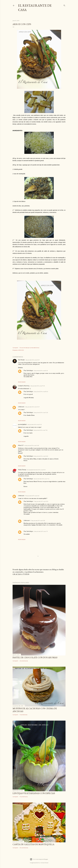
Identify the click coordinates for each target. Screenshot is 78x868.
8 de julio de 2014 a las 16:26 (41, 456)
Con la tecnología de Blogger (39, 859)
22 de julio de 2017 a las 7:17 (41, 531)
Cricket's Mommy (24, 386)
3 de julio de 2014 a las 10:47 (32, 407)
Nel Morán (21, 360)
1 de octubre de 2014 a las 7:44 (41, 479)
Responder (22, 382)
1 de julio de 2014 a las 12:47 (32, 360)
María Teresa (22, 470)
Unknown (21, 407)
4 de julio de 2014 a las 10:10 (34, 424)
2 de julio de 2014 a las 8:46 (41, 371)
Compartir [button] (15, 348)
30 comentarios (24, 848)
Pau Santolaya (28, 371)
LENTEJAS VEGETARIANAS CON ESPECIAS (34, 793)
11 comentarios (23, 715)
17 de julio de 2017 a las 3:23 (32, 496)
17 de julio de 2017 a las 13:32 (41, 501)
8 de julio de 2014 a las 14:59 (32, 445)
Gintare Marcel (44, 863)
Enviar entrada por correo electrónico (29, 348)
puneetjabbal (22, 424)
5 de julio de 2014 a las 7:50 (41, 430)
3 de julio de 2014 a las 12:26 (41, 413)
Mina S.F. (21, 445)
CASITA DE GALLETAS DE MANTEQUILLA (33, 844)
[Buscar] (64, 5)
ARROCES (21, 350)
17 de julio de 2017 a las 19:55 (38, 521)
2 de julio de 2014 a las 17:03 (37, 386)
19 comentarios (24, 797)
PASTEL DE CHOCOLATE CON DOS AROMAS (35, 657)
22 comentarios (24, 661)
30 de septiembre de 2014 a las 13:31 (36, 470)
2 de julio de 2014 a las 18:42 (41, 392)
